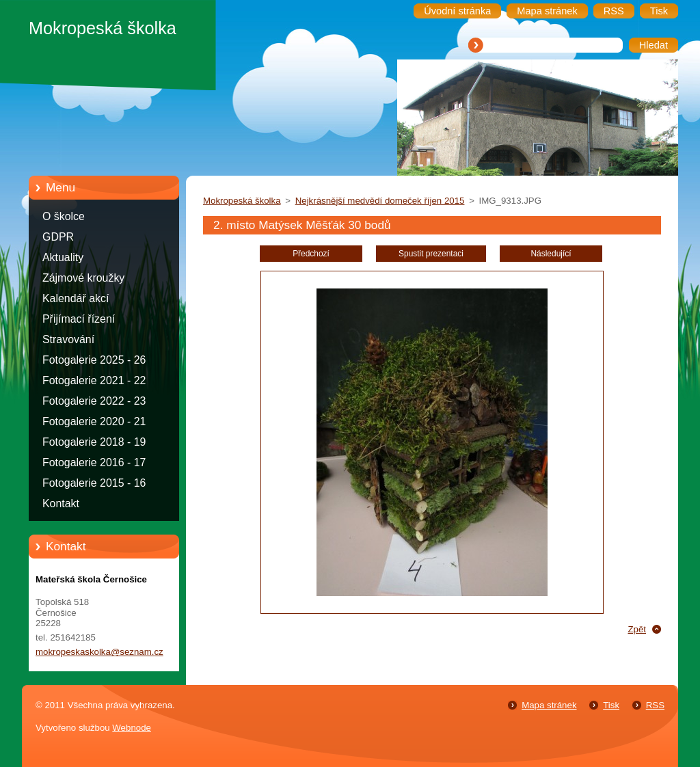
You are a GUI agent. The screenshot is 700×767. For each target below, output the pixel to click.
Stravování (68, 339)
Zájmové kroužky (83, 278)
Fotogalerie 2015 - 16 (94, 483)
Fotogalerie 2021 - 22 (94, 380)
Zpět (637, 629)
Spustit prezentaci (431, 254)
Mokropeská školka (242, 201)
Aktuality (63, 257)
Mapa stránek (549, 705)
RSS (655, 705)
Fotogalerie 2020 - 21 (94, 421)
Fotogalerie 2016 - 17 (94, 462)
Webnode (132, 728)
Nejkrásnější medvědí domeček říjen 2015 (380, 201)
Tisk (611, 705)
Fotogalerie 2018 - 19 (94, 442)
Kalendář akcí (76, 298)
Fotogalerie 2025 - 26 (94, 360)
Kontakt (61, 503)
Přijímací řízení (79, 319)
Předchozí (311, 254)
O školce (64, 216)
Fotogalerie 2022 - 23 (94, 401)
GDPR (58, 237)
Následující (551, 254)
